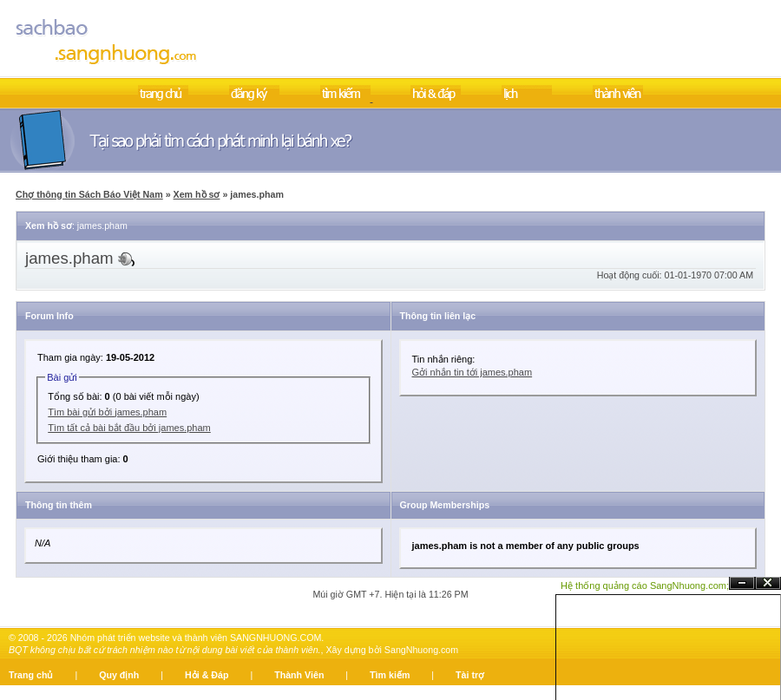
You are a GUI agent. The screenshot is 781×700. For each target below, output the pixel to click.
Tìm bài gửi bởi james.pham (107, 412)
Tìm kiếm (390, 675)
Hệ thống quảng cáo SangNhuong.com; (645, 586)
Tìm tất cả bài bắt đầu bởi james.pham (129, 428)
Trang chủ (31, 675)
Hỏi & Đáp (207, 675)
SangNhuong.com (421, 650)
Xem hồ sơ (197, 194)
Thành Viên (299, 675)
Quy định (119, 675)
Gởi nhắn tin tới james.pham (473, 372)
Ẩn (742, 583)
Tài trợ (470, 675)
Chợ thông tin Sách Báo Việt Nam (89, 194)
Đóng (768, 583)
